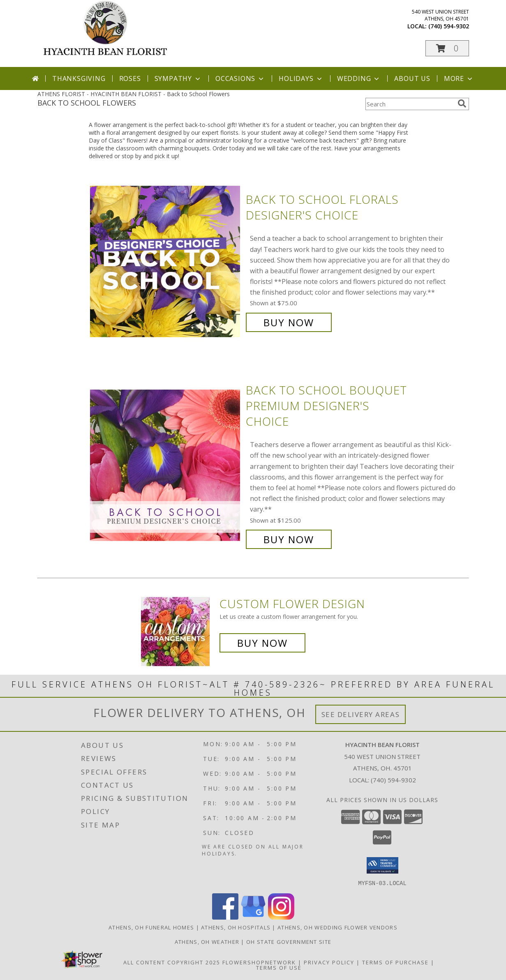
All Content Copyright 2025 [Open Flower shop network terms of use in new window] (172, 962)
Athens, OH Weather (207, 941)
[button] (447, 48)
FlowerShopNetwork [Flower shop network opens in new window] (259, 962)
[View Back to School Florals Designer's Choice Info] (166, 261)
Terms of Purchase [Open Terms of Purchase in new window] (395, 962)
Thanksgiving (79, 78)
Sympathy (178, 78)
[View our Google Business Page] (253, 917)
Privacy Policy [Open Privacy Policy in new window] (329, 962)
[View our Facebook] (225, 917)
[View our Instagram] (281, 917)
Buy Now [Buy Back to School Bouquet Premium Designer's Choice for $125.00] (289, 539)
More (459, 78)
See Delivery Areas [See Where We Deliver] (361, 714)
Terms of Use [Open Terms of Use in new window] (279, 967)
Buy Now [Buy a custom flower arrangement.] (262, 643)
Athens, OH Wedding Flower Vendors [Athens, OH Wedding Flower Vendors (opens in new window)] (337, 927)
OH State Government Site (289, 941)
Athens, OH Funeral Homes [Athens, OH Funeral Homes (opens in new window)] (151, 927)
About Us (412, 78)
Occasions (240, 78)
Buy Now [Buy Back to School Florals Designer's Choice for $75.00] (289, 322)
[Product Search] (410, 104)
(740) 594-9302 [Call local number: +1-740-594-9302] (449, 26)
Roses (130, 78)
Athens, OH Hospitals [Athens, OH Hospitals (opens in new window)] (236, 927)
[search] (462, 104)
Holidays (301, 78)
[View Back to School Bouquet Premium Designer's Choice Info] (166, 465)
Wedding (359, 78)
